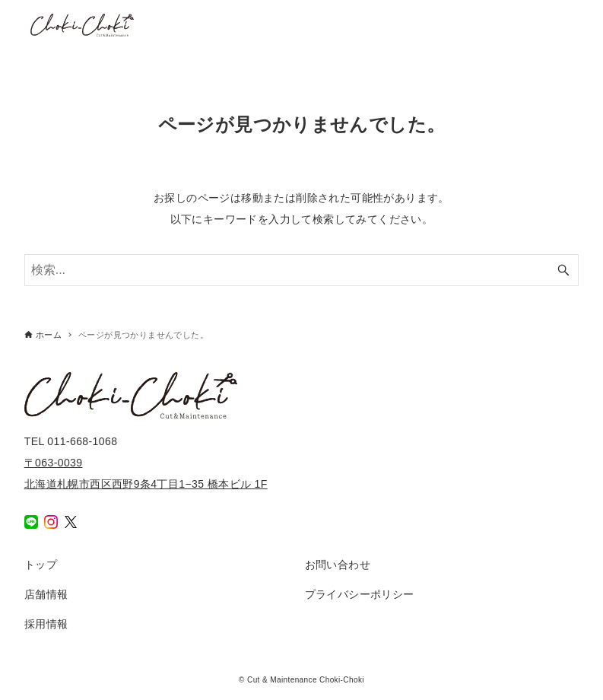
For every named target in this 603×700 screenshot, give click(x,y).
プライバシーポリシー (360, 594)
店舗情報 (46, 594)
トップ (41, 565)
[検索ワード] (302, 270)
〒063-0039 (54, 463)
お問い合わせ (338, 565)
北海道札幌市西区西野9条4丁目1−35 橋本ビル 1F (146, 484)
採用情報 (46, 624)
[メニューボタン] (576, 25)
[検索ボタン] (563, 270)
